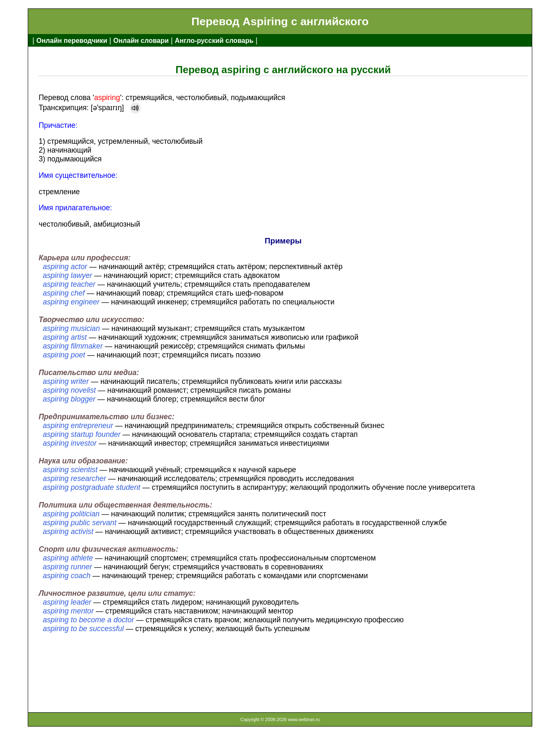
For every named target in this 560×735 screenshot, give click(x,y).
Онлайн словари (141, 41)
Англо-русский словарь (214, 41)
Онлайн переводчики (72, 41)
